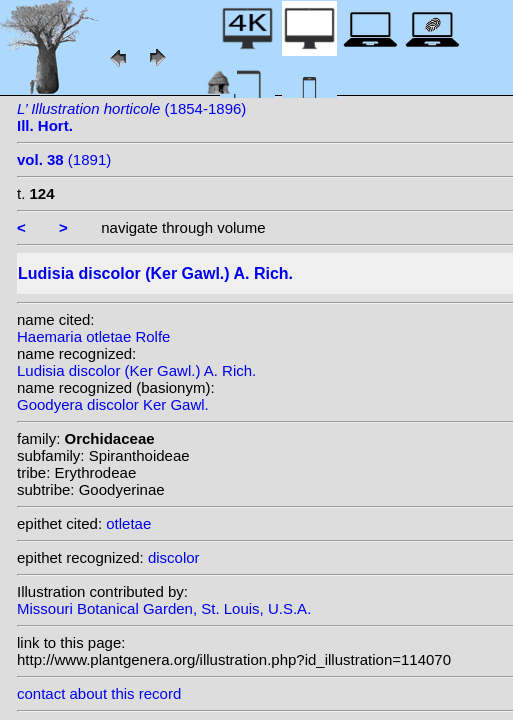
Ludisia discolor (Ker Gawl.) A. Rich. (136, 370)
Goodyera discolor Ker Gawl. (113, 404)
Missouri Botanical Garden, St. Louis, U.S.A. (164, 608)
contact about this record (99, 693)
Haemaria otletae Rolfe (93, 336)
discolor (174, 557)
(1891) (64, 159)
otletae (128, 523)
